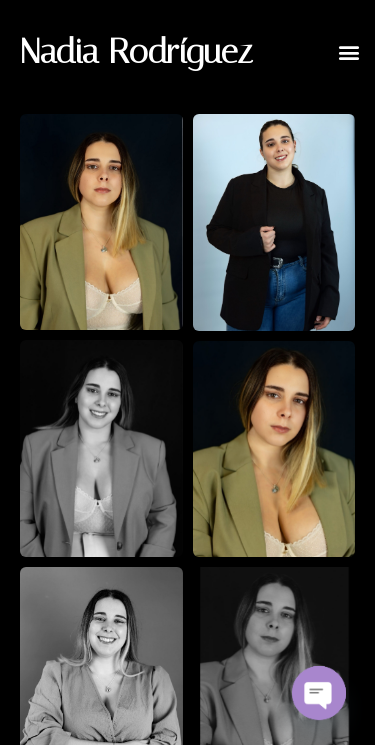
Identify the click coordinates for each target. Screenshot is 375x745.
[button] (348, 51)
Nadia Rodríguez (136, 51)
